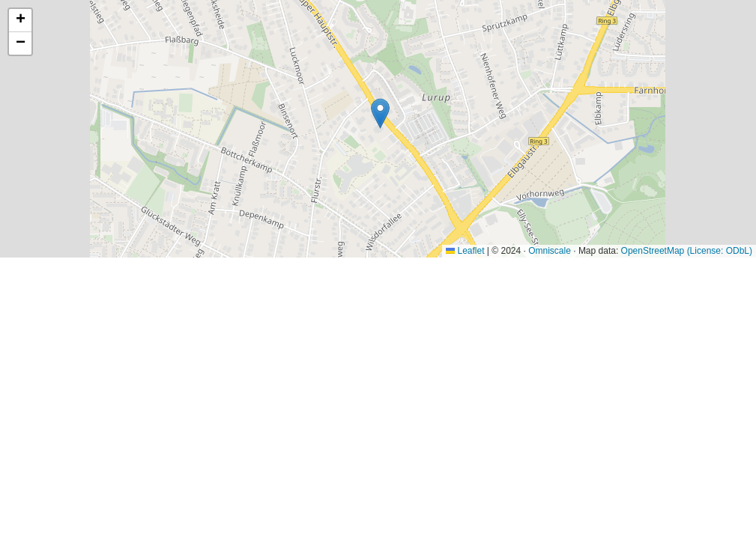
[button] (380, 113)
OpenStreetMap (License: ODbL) (687, 251)
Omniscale (550, 251)
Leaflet (465, 251)
